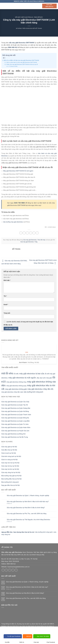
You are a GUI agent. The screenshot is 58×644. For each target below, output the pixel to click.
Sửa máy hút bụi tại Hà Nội (10, 466)
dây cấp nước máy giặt (44, 378)
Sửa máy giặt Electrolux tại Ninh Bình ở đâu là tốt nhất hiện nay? (28, 502)
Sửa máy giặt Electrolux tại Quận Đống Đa (15, 418)
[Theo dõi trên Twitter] (10, 570)
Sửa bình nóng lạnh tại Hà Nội (11, 456)
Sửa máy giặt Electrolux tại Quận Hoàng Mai (16, 408)
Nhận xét (9, 504)
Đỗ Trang (39, 28)
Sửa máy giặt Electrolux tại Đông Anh (13, 434)
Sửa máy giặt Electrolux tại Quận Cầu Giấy (15, 402)
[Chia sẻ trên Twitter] (27, 233)
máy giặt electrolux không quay (16, 386)
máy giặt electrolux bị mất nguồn (22, 378)
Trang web (7, 313)
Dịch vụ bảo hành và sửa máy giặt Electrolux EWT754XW (22, 62)
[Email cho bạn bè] (31, 233)
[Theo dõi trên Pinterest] (16, 570)
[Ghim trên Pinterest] (34, 233)
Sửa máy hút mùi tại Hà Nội (10, 463)
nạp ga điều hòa (7, 532)
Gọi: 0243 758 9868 (42, 636)
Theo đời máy (38, 17)
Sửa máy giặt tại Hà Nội (9, 447)
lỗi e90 (16, 374)
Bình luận (7, 280)
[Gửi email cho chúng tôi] (13, 570)
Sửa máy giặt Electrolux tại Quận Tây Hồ (15, 405)
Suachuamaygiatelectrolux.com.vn (18, 567)
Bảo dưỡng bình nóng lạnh (10, 482)
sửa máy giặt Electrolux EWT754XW (21, 43)
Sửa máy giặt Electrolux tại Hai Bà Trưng (15, 437)
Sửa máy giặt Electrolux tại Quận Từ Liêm (15, 424)
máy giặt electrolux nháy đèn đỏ (40, 389)
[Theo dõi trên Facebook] (3, 570)
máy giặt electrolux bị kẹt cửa (32, 374)
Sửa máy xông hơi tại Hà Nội (11, 472)
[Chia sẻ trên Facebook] (24, 233)
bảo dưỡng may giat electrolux (13, 222)
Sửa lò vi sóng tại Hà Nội (9, 460)
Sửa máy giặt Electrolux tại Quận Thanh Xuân (16, 415)
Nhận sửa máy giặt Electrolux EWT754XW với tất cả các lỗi (22, 64)
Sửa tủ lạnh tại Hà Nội (9, 453)
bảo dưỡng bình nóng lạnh (33, 392)
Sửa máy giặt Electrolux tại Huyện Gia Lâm (15, 431)
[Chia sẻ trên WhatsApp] (21, 233)
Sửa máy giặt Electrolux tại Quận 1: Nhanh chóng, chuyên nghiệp (28, 496)
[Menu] (2, 6)
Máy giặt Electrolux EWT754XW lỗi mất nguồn (18, 171)
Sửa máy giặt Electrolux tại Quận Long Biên (16, 421)
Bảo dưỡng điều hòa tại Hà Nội (11, 479)
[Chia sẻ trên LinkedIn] (37, 233)
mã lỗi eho (7, 373)
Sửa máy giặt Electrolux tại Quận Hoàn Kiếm (16, 427)
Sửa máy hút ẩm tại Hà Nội (10, 469)
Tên (5, 296)
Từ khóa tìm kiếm (13, 66)
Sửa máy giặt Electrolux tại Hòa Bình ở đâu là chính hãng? (26, 508)
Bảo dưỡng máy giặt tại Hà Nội (11, 476)
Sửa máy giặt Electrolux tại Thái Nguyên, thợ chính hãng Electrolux (28, 520)
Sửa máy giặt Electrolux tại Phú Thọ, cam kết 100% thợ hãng (27, 514)
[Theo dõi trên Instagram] (6, 570)
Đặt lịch (28, 636)
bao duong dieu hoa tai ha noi (24, 532)
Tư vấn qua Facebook (13, 636)
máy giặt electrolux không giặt (16, 389)
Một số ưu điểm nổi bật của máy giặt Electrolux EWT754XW (21, 60)
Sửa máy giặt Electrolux (24, 17)
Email (6, 305)
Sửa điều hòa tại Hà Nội (9, 450)
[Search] (40, 6)
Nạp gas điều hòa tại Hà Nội (11, 485)
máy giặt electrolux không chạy (16, 382)
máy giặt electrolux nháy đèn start (12, 392)
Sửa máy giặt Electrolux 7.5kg (29, 242)
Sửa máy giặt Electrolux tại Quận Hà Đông (15, 411)
